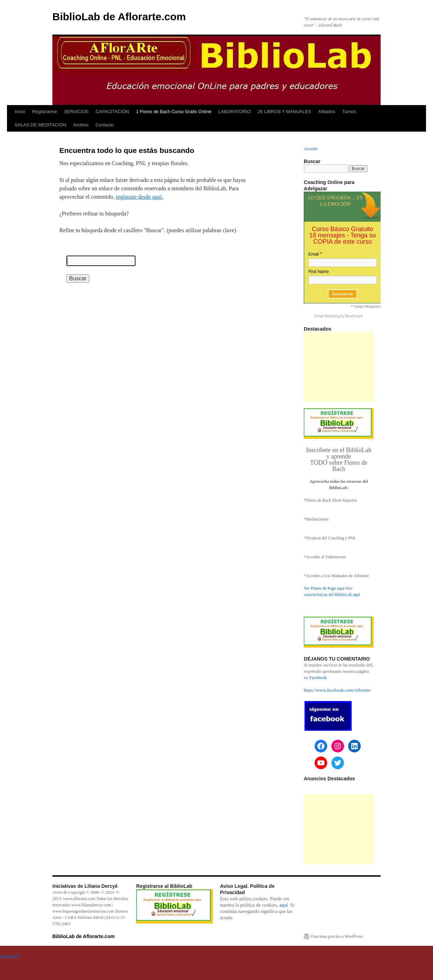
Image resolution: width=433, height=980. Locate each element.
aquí (284, 905)
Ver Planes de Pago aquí (324, 588)
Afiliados (327, 112)
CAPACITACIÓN (112, 112)
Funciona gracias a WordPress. (337, 936)
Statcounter (10, 956)
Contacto (104, 125)
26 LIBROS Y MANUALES (284, 112)
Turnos (349, 112)
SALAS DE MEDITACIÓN (41, 125)
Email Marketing (328, 316)
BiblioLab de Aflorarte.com (119, 17)
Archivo (81, 125)
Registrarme (45, 112)
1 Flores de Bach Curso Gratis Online (174, 112)
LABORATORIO (234, 112)
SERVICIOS (76, 112)
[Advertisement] (339, 367)
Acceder (311, 149)
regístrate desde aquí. (140, 197)
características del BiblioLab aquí (332, 595)
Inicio (20, 112)
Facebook (318, 677)
